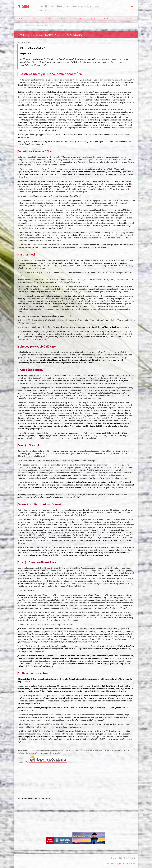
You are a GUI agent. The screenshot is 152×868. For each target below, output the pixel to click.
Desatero (62, 18)
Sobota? (78, 18)
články (35, 18)
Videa (93, 18)
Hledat (132, 6)
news (21, 18)
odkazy (106, 18)
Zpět (19, 806)
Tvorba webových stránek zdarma (121, 863)
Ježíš (48, 18)
